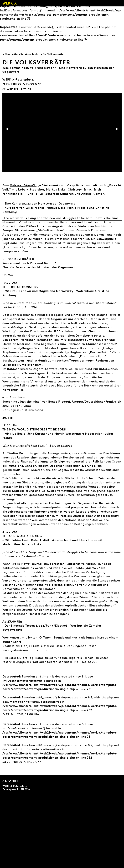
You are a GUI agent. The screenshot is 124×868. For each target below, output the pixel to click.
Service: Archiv (30, 54)
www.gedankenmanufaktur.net (26, 650)
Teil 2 (38, 194)
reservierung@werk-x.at (20, 662)
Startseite (11, 54)
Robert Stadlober (31, 189)
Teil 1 (23, 194)
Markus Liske (56, 189)
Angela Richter (92, 194)
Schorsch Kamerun (60, 194)
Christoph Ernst (80, 189)
